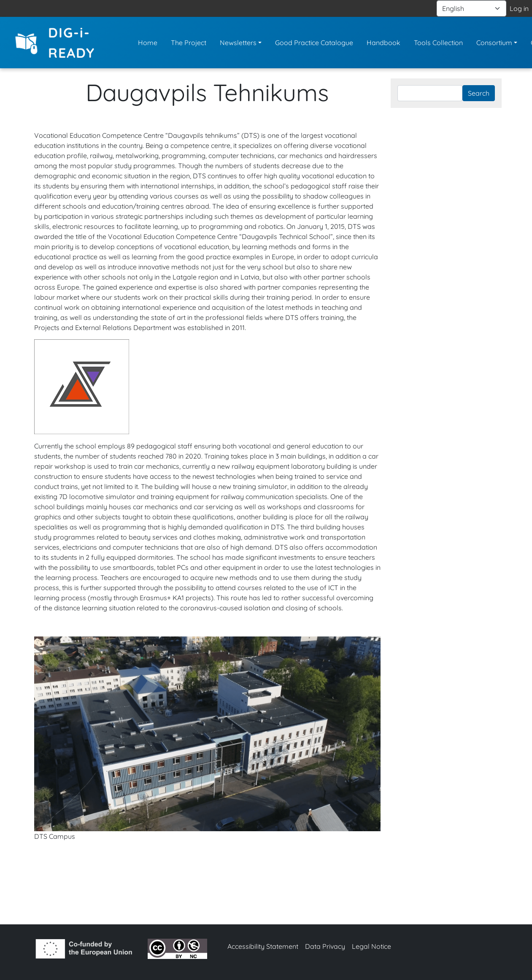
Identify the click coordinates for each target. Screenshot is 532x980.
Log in (519, 8)
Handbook (383, 43)
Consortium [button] (494, 43)
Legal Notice (371, 946)
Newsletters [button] (238, 43)
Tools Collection (438, 43)
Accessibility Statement (263, 946)
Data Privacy (325, 946)
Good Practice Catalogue (314, 43)
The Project (189, 43)
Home (148, 43)
